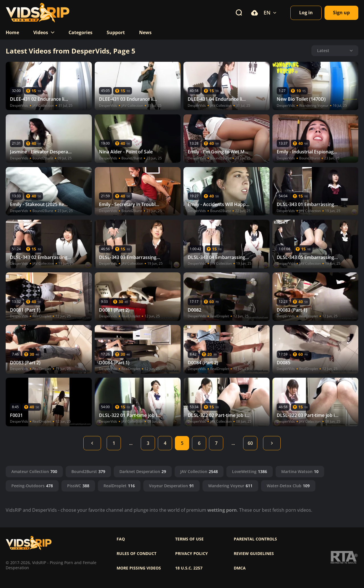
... (131, 443)
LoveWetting (250, 471)
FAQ (121, 539)
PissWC (78, 486)
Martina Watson (300, 471)
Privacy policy (192, 554)
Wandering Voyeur (230, 486)
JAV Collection (199, 471)
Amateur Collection (34, 471)
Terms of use (189, 539)
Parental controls (255, 539)
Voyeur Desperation (171, 486)
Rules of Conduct (136, 554)
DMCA (240, 568)
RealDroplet (119, 486)
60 (250, 443)
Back (92, 443)
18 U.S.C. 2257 (189, 568)
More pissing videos (139, 568)
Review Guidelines (254, 554)
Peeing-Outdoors (32, 486)
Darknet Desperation (143, 471)
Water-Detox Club (288, 486)
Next (272, 443)
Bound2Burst (88, 471)
